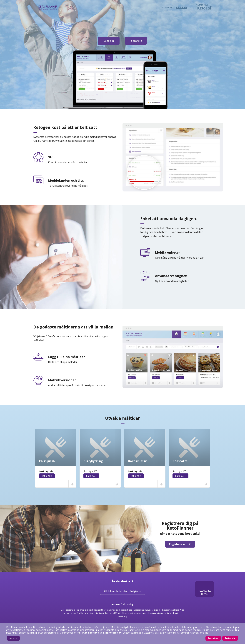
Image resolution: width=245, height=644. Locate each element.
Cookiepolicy (90, 633)
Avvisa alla (230, 638)
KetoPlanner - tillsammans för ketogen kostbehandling (48, 7)
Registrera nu (180, 544)
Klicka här (182, 7)
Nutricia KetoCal (203, 7)
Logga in (109, 41)
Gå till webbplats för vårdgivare (123, 591)
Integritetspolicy (112, 633)
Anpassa (13, 638)
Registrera (136, 41)
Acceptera (213, 638)
